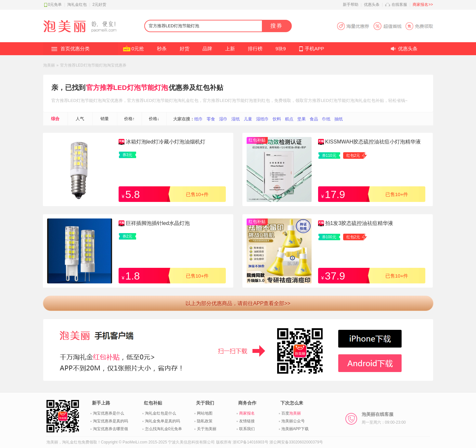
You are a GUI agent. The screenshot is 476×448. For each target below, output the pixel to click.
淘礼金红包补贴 (369, 100)
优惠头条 (372, 5)
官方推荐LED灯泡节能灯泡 (127, 87)
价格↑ (129, 119)
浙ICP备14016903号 (250, 442)
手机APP (315, 49)
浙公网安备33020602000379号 (296, 442)
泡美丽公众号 (293, 421)
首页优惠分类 (75, 49)
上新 (230, 49)
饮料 (277, 119)
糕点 (289, 119)
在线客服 (399, 5)
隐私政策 (205, 421)
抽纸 (339, 119)
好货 (185, 49)
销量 (105, 119)
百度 (291, 413)
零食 (211, 119)
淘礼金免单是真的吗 (162, 421)
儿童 (248, 119)
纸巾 (199, 119)
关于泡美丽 (207, 429)
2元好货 (99, 5)
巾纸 (326, 119)
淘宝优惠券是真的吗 (110, 421)
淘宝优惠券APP (385, 26)
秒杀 (162, 49)
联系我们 (247, 429)
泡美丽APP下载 (295, 429)
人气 (80, 119)
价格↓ (154, 119)
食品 (314, 119)
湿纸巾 (262, 119)
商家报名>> (423, 5)
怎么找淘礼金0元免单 (164, 429)
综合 (55, 119)
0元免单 (55, 5)
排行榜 (255, 49)
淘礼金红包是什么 (161, 413)
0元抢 (138, 49)
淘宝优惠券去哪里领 (110, 429)
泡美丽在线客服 (384, 418)
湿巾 (223, 119)
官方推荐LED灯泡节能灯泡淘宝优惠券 (93, 65)
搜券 (277, 26)
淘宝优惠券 (112, 100)
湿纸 (236, 119)
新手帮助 (351, 5)
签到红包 (262, 100)
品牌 (207, 49)
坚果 (302, 119)
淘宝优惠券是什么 (109, 413)
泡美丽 (49, 65)
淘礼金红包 (77, 5)
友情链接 (247, 421)
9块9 (281, 49)
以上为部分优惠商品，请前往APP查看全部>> (238, 303)
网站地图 (205, 413)
